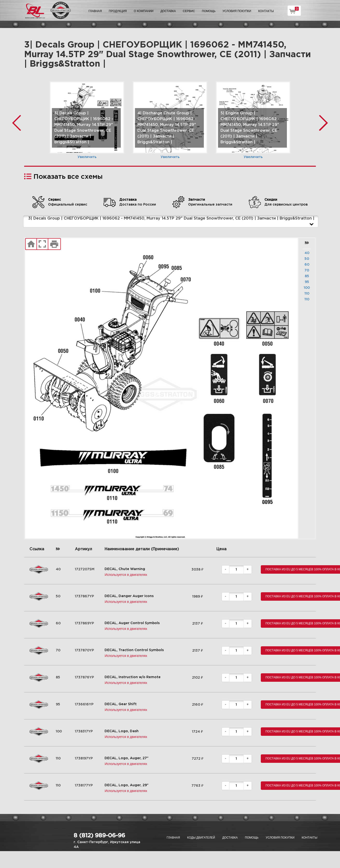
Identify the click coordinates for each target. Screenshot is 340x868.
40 (307, 253)
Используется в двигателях (126, 575)
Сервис (189, 11)
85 (307, 276)
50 (307, 259)
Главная (95, 11)
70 (307, 270)
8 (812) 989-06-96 (99, 836)
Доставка (168, 11)
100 (307, 288)
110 (307, 294)
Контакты (266, 11)
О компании (144, 11)
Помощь (209, 11)
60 (307, 265)
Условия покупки (237, 11)
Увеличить (87, 157)
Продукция (118, 11)
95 (307, 282)
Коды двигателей (201, 838)
